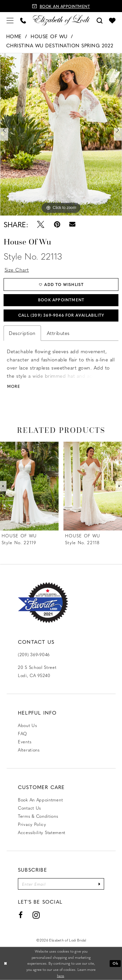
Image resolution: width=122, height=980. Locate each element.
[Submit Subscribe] (99, 884)
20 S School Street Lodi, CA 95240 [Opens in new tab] (37, 671)
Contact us (29, 808)
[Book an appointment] (61, 6)
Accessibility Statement (42, 832)
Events (25, 742)
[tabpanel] (61, 134)
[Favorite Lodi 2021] (43, 603)
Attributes (58, 333)
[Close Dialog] (6, 964)
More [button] (14, 386)
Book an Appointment (40, 800)
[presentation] (29, 486)
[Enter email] (61, 884)
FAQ (22, 733)
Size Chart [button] (17, 270)
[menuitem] (10, 20)
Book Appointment (61, 300)
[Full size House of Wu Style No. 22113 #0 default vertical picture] (61, 134)
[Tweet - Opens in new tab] (41, 224)
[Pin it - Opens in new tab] (57, 224)
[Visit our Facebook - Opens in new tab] (21, 915)
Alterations (29, 750)
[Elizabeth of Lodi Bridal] (61, 20)
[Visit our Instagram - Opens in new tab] (36, 915)
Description (22, 333)
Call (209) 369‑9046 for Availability (61, 315)
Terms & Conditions (38, 816)
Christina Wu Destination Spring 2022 (60, 45)
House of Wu (49, 36)
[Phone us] (23, 20)
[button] (10, 20)
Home (14, 36)
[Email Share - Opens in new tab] (73, 224)
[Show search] (100, 20)
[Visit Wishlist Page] (112, 20)
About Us (27, 725)
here (61, 976)
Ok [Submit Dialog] (115, 963)
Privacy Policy (32, 824)
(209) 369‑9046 (34, 654)
